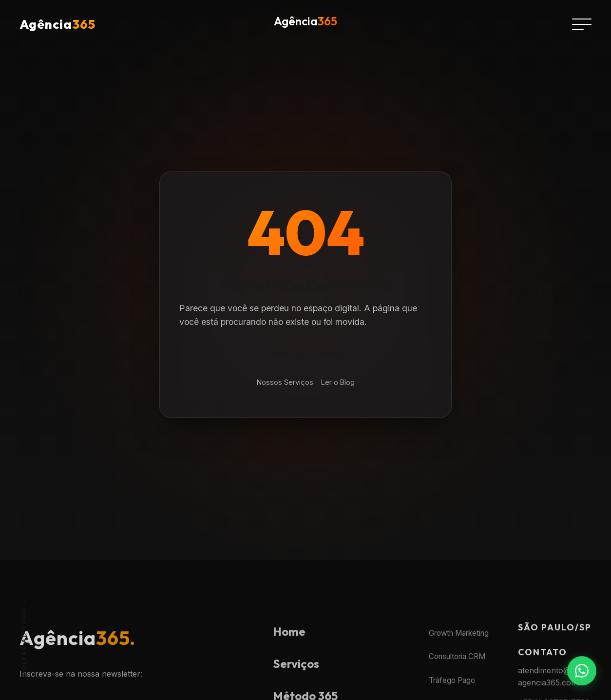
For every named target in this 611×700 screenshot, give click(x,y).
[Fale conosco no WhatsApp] (582, 671)
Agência (57, 24)
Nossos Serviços (285, 382)
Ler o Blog (338, 382)
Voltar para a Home (305, 354)
